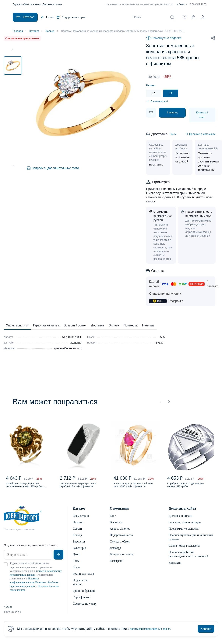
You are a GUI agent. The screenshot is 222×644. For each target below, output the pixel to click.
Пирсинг (78, 527)
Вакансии (116, 527)
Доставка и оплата (52, 4)
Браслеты (79, 546)
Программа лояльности (184, 533)
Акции (47, 17)
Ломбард (115, 552)
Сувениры (79, 552)
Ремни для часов (83, 578)
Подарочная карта (71, 17)
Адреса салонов (120, 533)
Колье (76, 572)
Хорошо (206, 629)
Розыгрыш (116, 565)
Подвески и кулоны (80, 587)
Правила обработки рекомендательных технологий (188, 559)
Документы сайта (182, 513)
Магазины (36, 4)
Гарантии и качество (129, 4)
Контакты (168, 4)
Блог (113, 520)
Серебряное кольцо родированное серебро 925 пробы (187, 489)
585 (162, 338)
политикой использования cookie (153, 629)
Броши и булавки (84, 595)
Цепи (76, 559)
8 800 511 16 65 (198, 4)
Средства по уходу (85, 608)
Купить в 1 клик (202, 116)
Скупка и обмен (21, 4)
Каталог (79, 513)
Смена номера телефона (184, 550)
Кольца (77, 540)
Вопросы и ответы (122, 559)
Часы (76, 565)
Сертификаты (81, 602)
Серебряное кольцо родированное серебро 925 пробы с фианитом (79, 489)
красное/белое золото (68, 349)
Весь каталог (81, 520)
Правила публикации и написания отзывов (191, 542)
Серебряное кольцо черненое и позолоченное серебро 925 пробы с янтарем (28, 489)
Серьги (77, 533)
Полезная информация (151, 4)
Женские (76, 343)
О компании (112, 4)
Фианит (160, 343)
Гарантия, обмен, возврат (185, 527)
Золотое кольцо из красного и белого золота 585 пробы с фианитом (134, 489)
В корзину (172, 113)
